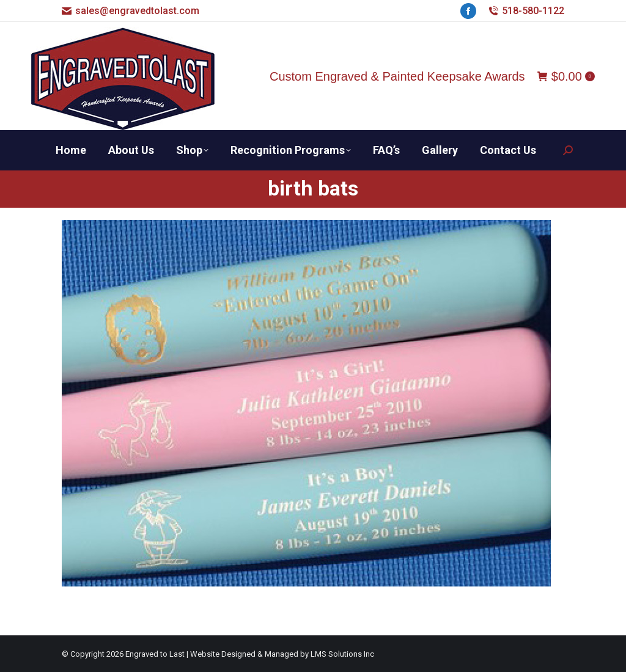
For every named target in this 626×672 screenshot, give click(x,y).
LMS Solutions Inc (342, 654)
